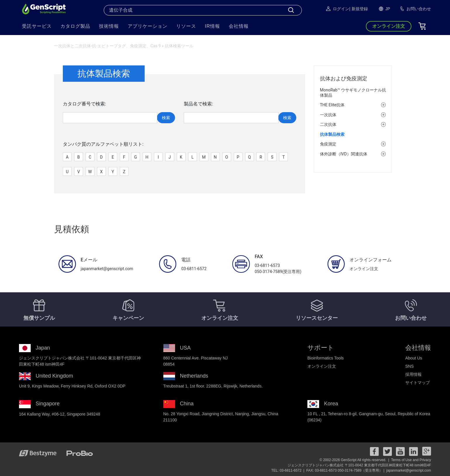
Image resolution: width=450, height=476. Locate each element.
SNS (410, 366)
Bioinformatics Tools (326, 358)
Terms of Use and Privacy (411, 460)
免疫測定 (328, 144)
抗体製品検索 (332, 134)
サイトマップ (418, 383)
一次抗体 (328, 115)
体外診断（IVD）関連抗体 (344, 154)
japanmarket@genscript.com (409, 470)
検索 (166, 118)
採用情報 (413, 374)
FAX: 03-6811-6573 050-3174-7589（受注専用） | (346, 470)
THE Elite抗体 (332, 105)
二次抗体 (328, 124)
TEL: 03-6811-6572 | (288, 470)
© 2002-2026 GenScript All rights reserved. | (355, 460)
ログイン (337, 9)
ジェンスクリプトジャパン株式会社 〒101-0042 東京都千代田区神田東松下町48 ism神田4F (359, 465)
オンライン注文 (322, 366)
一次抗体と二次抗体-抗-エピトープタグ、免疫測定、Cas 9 (107, 46)
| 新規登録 (359, 9)
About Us (414, 358)
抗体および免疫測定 (344, 78)
